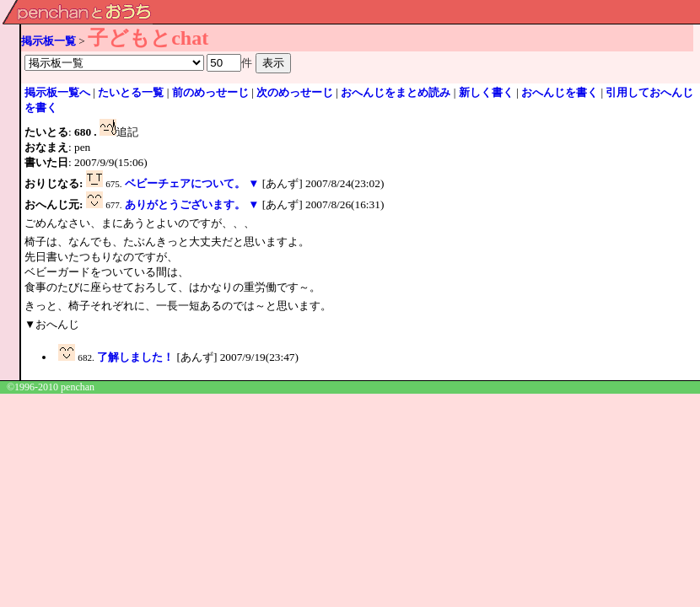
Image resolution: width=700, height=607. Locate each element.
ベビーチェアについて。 (185, 183)
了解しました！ (135, 357)
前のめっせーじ (210, 92)
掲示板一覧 (48, 41)
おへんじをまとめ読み (396, 92)
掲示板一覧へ (57, 92)
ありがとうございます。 (185, 204)
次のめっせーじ (295, 92)
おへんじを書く (560, 92)
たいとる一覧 (131, 92)
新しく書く (486, 92)
